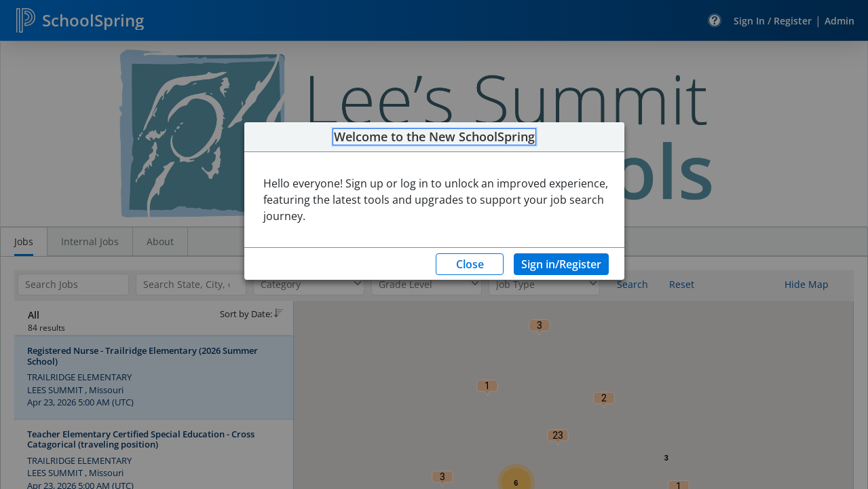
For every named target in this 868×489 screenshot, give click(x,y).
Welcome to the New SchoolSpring (434, 137)
